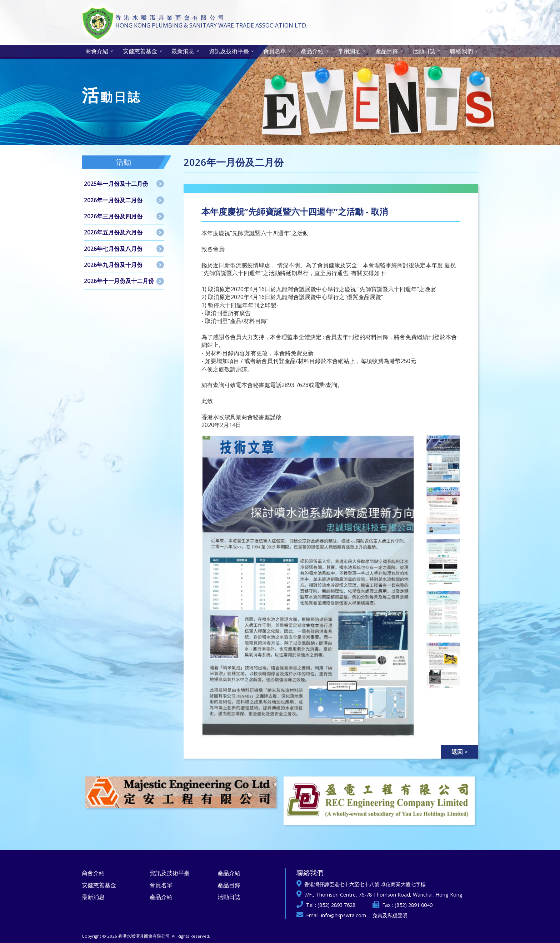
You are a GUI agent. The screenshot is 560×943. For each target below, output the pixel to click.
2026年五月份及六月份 (113, 232)
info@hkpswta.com (344, 915)
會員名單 (275, 51)
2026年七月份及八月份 (113, 249)
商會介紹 (97, 51)
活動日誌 (424, 51)
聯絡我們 (461, 51)
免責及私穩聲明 (390, 915)
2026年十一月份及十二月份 (119, 281)
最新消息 (183, 51)
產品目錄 (387, 51)
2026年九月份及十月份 (113, 265)
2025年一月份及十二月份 (116, 184)
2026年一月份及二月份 (113, 200)
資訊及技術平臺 (229, 51)
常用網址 (349, 51)
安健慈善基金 (140, 51)
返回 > (459, 752)
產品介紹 (312, 51)
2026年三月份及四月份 (113, 216)
